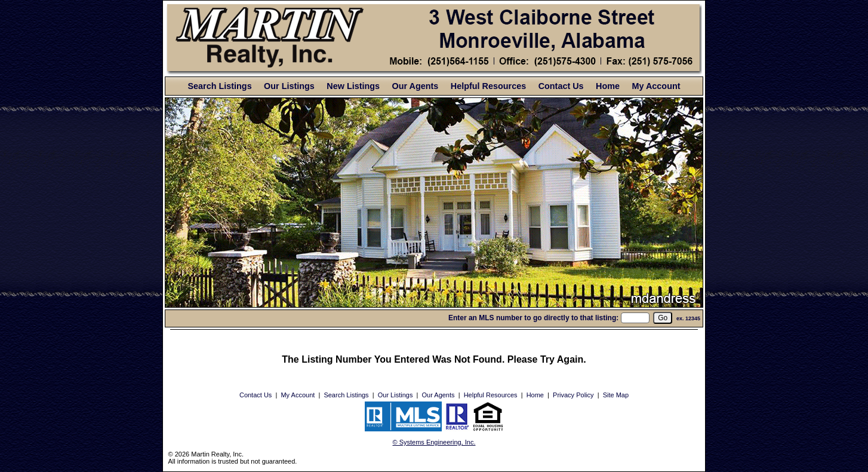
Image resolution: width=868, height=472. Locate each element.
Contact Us (561, 86)
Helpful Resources (488, 86)
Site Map (616, 395)
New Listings (353, 86)
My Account (656, 86)
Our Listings (289, 86)
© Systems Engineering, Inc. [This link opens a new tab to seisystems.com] (434, 442)
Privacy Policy (573, 395)
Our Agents (415, 86)
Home (608, 86)
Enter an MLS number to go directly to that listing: (533, 318)
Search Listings (219, 86)
